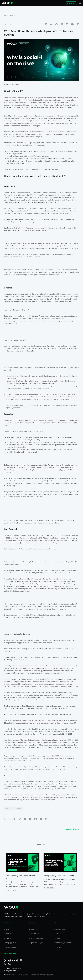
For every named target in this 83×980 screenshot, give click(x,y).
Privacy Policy (23, 975)
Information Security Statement (42, 975)
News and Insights (61, 929)
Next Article (72, 829)
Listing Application (11, 943)
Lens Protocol (16, 538)
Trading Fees (34, 929)
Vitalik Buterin (13, 420)
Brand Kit (57, 947)
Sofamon (7, 294)
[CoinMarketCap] (9, 964)
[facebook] (56, 24)
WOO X (7, 929)
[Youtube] (13, 961)
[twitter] (46, 24)
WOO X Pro (8, 934)
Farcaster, (70, 420)
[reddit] (67, 24)
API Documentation (36, 938)
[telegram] (51, 24)
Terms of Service (10, 975)
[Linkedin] (21, 961)
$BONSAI (15, 581)
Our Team (58, 934)
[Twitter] (5, 961)
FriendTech (8, 193)
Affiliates (7, 938)
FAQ (31, 947)
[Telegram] (9, 961)
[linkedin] (62, 24)
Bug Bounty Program (37, 943)
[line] (72, 24)
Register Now (71, 3)
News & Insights (10, 16)
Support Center (35, 934)
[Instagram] (5, 964)
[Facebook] (17, 961)
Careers (57, 938)
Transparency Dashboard (63, 943)
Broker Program (10, 947)
